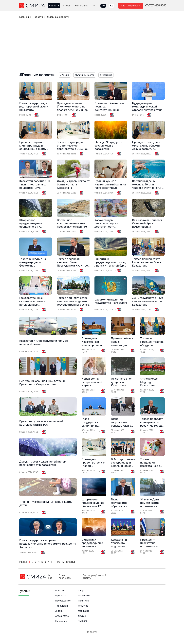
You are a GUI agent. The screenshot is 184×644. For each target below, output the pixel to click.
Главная (24, 17)
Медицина (83, 611)
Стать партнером (131, 6)
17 (63, 562)
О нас (50, 577)
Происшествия (63, 601)
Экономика (81, 6)
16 (58, 562)
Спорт (67, 6)
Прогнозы (61, 596)
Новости (54, 6)
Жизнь (59, 611)
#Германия (106, 75)
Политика (83, 601)
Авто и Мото (62, 616)
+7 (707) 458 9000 (156, 6)
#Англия (65, 75)
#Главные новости (58, 17)
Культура (83, 606)
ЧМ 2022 (83, 621)
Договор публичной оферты (94, 577)
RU (103, 6)
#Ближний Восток (85, 75)
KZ (111, 6)
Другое (82, 616)
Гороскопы (61, 621)
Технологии (62, 606)
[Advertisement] (92, 46)
